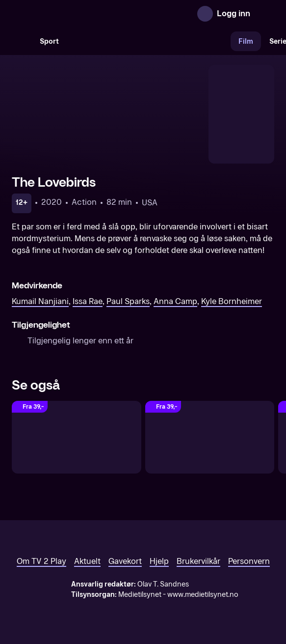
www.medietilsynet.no (203, 595)
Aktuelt (87, 561)
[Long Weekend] (77, 437)
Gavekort (125, 561)
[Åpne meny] (264, 14)
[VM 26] (149, 41)
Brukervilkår (198, 561)
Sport (49, 42)
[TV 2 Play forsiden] (85, 14)
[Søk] (22, 41)
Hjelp (159, 561)
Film (246, 42)
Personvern (249, 561)
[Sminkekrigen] (210, 437)
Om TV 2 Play (41, 561)
